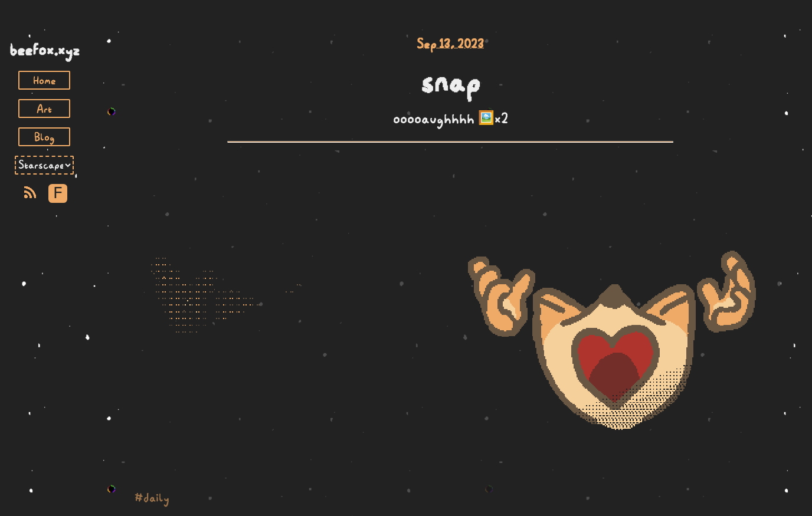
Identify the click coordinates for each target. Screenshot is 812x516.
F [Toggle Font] (58, 193)
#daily (152, 497)
